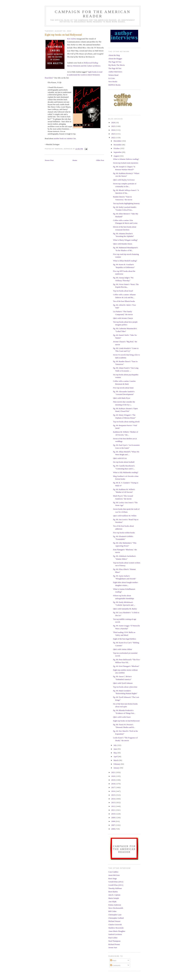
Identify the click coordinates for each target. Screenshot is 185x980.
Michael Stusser (114, 921)
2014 (113, 799)
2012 (113, 806)
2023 (113, 134)
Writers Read (113, 75)
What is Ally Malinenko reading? (126, 472)
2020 (113, 776)
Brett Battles (113, 892)
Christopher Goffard (116, 918)
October (117, 148)
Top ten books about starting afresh (126, 422)
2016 (113, 791)
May (116, 753)
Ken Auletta (72, 39)
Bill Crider (112, 911)
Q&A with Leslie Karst (122, 717)
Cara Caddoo (113, 872)
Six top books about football (124, 462)
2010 (113, 814)
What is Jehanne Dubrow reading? (126, 159)
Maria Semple (114, 898)
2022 (113, 138)
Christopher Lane (115, 915)
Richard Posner (114, 944)
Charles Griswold (115, 925)
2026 (113, 122)
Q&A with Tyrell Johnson (123, 683)
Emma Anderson (115, 905)
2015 (113, 795)
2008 (113, 821)
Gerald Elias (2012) (116, 882)
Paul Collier (113, 938)
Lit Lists (112, 78)
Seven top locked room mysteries (126, 163)
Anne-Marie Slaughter (117, 931)
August (117, 156)
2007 (113, 825)
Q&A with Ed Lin (120, 458)
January (117, 768)
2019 (113, 780)
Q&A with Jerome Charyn (123, 318)
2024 (113, 130)
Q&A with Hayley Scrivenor (124, 180)
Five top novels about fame (123, 388)
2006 (113, 829)
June (116, 749)
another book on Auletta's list (65, 138)
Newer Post (49, 160)
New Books (113, 82)
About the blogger (115, 59)
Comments (115, 965)
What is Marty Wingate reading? (125, 240)
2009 (113, 818)
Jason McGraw (114, 875)
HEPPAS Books (114, 85)
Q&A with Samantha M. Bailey (125, 609)
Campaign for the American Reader (93, 14)
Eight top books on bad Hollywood (126, 721)
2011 (113, 810)
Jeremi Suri (113, 948)
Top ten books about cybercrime (125, 687)
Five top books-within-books (124, 533)
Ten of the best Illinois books (124, 301)
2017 (113, 787)
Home (75, 160)
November (118, 145)
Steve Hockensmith (116, 908)
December (118, 141)
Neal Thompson (114, 941)
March (116, 760)
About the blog (114, 55)
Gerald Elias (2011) (116, 885)
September (118, 152)
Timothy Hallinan (115, 888)
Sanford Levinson (115, 934)
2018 (113, 784)
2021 (113, 772)
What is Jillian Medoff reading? (125, 261)
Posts (113, 960)
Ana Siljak (112, 901)
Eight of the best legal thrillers (124, 639)
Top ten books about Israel (123, 291)
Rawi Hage (113, 878)
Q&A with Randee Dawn (122, 244)
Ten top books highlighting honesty (126, 203)
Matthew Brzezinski (116, 928)
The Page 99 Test (115, 68)
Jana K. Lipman (114, 895)
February (117, 764)
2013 (113, 803)
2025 (113, 126)
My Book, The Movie (117, 65)
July (115, 745)
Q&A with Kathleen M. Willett (125, 516)
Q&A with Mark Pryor (122, 398)
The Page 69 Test (115, 62)
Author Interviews (115, 72)
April (116, 756)
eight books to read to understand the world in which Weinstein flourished (74, 75)
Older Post (100, 160)
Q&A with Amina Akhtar (122, 649)
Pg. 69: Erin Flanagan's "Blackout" (126, 666)
